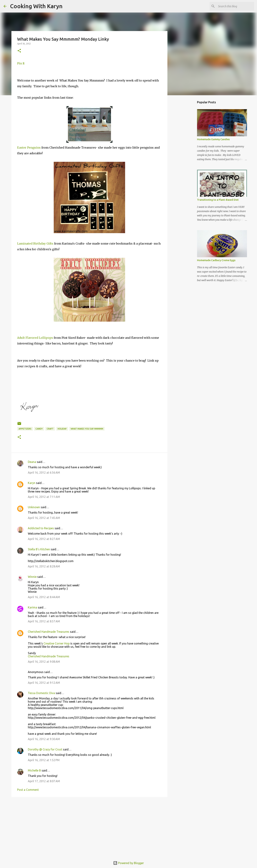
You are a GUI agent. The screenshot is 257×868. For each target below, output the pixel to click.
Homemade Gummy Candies (213, 139)
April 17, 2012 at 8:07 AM (44, 781)
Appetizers (25, 429)
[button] (19, 51)
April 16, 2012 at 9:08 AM (44, 662)
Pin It (21, 63)
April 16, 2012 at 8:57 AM (44, 621)
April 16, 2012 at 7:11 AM (44, 497)
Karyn (32, 483)
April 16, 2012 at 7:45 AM (44, 518)
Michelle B (34, 770)
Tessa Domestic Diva (41, 693)
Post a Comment (28, 790)
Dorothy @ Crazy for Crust (45, 749)
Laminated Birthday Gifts (35, 243)
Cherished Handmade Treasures (49, 632)
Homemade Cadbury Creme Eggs (216, 260)
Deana (32, 462)
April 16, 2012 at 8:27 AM (44, 539)
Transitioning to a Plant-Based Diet (218, 200)
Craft (50, 429)
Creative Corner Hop (57, 643)
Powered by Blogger (128, 863)
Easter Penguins (29, 148)
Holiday (62, 429)
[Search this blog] (235, 6)
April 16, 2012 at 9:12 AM (44, 683)
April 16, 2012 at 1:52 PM (44, 760)
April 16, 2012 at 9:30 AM (44, 739)
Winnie (32, 577)
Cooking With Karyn (36, 6)
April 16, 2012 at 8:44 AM (44, 597)
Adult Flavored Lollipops (35, 338)
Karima (32, 607)
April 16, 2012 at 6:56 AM (44, 473)
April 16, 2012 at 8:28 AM (44, 566)
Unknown (34, 507)
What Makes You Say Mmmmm (87, 429)
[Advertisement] (89, 827)
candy (39, 429)
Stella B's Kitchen (39, 549)
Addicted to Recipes (41, 528)
